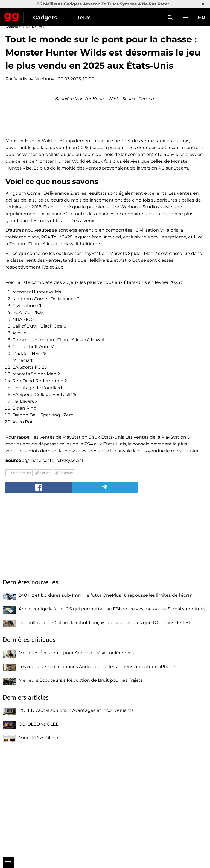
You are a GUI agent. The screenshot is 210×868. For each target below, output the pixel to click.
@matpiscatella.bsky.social (54, 565)
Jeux (83, 18)
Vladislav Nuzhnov (34, 79)
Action (45, 577)
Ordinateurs (21, 577)
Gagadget (12, 16)
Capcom (66, 577)
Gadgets (45, 18)
